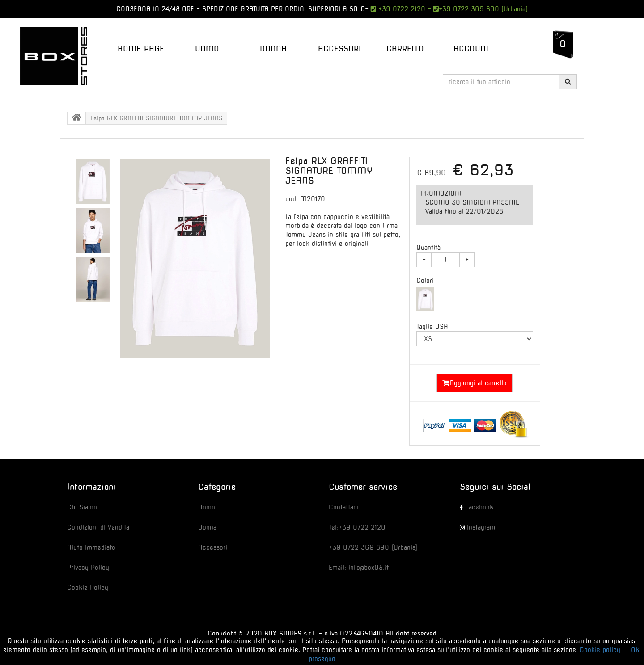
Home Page (141, 49)
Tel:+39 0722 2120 (357, 527)
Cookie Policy (88, 588)
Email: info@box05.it (359, 568)
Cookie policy (600, 650)
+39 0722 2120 (401, 9)
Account (471, 49)
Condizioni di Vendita (98, 527)
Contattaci (344, 507)
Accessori (213, 547)
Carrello (405, 49)
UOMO (207, 49)
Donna (207, 527)
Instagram (481, 527)
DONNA (273, 49)
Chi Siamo (82, 507)
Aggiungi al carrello (475, 383)
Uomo (207, 507)
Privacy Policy (88, 568)
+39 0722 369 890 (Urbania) (483, 9)
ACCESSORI (339, 49)
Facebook (479, 507)
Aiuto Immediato (91, 547)
